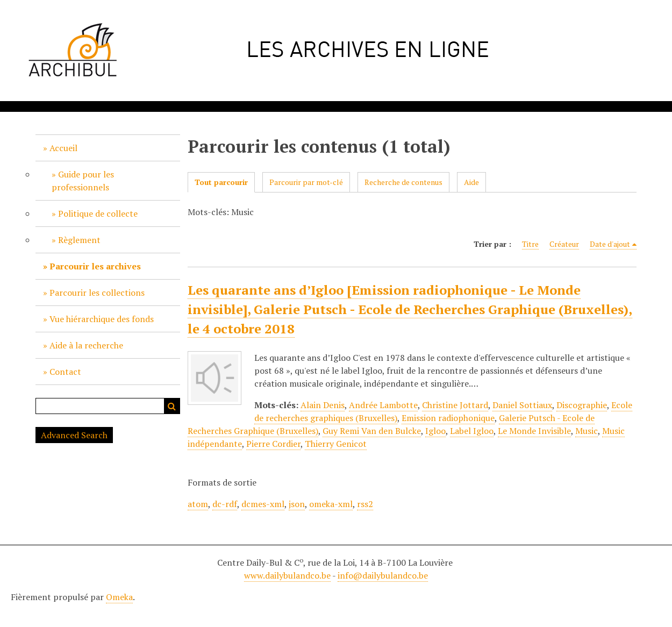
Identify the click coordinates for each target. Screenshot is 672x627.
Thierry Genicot (336, 444)
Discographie (582, 405)
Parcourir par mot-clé (306, 182)
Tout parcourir (221, 182)
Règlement (79, 240)
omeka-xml (331, 504)
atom (198, 504)
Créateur (564, 244)
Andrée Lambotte (383, 405)
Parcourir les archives (95, 266)
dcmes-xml (263, 504)
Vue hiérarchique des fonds (102, 319)
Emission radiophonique (448, 418)
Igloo (435, 431)
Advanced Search (74, 435)
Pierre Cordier (273, 444)
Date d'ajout (610, 244)
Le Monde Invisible (534, 431)
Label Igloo (472, 431)
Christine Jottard (455, 405)
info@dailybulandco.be (383, 575)
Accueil (63, 148)
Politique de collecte (98, 213)
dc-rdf (225, 504)
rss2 (365, 504)
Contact (65, 372)
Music (587, 431)
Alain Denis (323, 405)
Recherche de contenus (403, 182)
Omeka (119, 597)
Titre (530, 244)
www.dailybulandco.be (287, 575)
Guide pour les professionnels (83, 181)
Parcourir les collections (97, 293)
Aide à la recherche (86, 345)
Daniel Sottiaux (522, 405)
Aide (471, 182)
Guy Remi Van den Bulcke (372, 431)
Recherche (172, 406)
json (297, 504)
